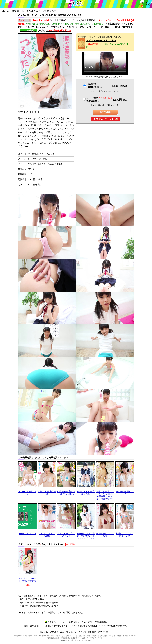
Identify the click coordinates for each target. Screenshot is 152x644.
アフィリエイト (105, 632)
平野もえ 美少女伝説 (47, 493)
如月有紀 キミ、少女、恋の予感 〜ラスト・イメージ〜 (86, 536)
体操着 (15, 11)
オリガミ (91, 27)
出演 (22, 154)
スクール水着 (48, 164)
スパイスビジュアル (37, 159)
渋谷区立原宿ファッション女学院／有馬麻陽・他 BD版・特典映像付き (105, 495)
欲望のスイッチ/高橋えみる (86, 493)
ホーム (6, 11)
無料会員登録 (101, 622)
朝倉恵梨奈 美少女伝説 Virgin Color (66, 493)
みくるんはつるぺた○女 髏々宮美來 (27, 580)
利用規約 (92, 632)
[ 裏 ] (35, 112)
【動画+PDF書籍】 (123, 27)
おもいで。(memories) (37, 27)
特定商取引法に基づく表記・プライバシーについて (63, 632)
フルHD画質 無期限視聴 (99, 99)
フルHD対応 (34, 164)
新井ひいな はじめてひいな (125, 535)
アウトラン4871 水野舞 (47, 535)
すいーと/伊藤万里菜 (27, 493)
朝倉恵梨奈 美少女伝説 (125, 493)
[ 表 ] (27, 112)
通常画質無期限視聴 (95, 86)
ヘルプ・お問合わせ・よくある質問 (77, 622)
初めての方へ (52, 622)
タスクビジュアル (75, 27)
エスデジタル (57, 27)
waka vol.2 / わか (27, 533)
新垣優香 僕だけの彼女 (105, 535)
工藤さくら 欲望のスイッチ (66, 535)
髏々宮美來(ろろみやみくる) (41, 154)
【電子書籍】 (105, 27)
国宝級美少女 (114, 24)
